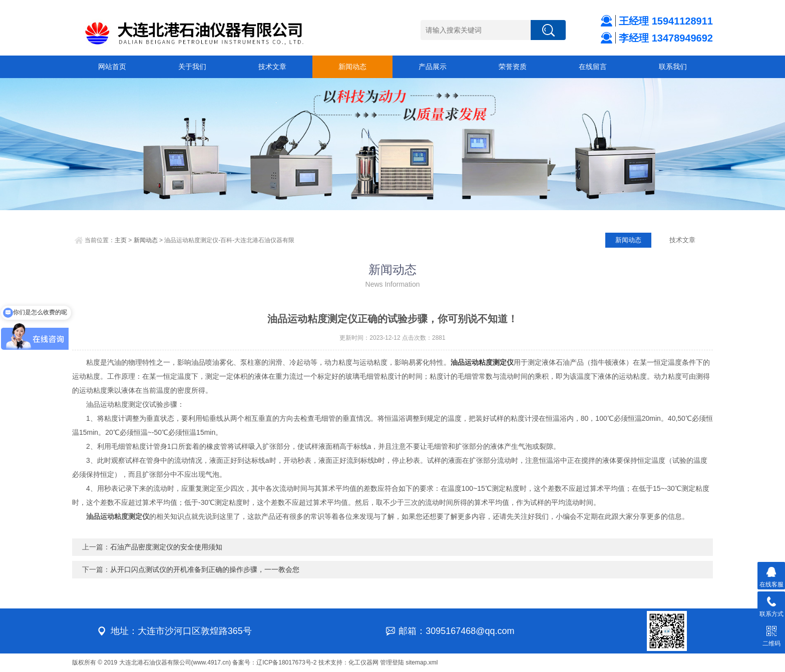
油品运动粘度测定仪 (482, 362)
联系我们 (673, 67)
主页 (121, 240)
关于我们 (192, 67)
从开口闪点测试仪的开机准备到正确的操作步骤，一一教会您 (205, 569)
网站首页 (112, 67)
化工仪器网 (363, 662)
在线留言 (593, 67)
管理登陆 (392, 662)
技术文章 (272, 67)
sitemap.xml (422, 662)
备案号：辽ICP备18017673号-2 (274, 662)
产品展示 (433, 67)
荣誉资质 (513, 67)
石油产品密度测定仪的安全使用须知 (166, 547)
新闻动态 (352, 67)
